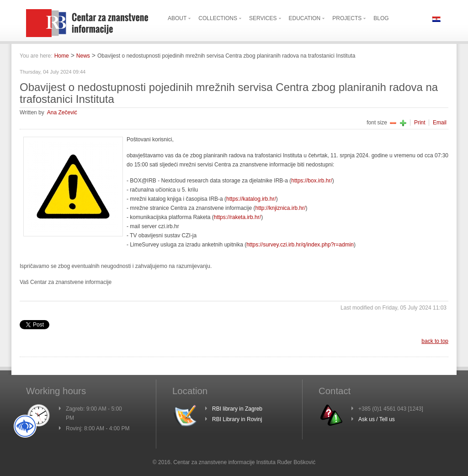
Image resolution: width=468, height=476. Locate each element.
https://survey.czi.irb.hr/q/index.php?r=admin (300, 245)
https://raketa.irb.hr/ (237, 217)
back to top (435, 341)
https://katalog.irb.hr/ (251, 199)
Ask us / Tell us (377, 419)
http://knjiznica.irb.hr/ (280, 208)
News (83, 56)
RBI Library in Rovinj (237, 419)
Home (62, 56)
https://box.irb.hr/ (311, 181)
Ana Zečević (62, 112)
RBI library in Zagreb (237, 409)
